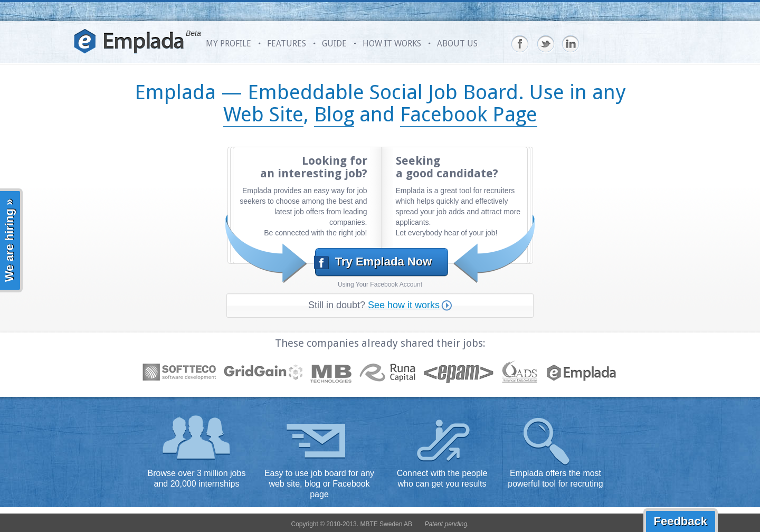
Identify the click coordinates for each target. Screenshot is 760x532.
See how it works (410, 305)
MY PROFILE (229, 44)
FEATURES (287, 44)
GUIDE (334, 44)
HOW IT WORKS (392, 44)
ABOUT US (457, 44)
